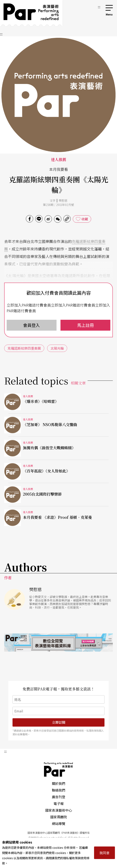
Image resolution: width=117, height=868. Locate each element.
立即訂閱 (59, 722)
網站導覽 (59, 824)
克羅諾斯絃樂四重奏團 (24, 348)
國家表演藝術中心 (59, 810)
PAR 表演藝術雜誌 (59, 769)
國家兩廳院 (59, 817)
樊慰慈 (63, 201)
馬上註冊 (86, 325)
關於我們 (59, 783)
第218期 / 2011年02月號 (58, 205)
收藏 (85, 219)
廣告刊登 (59, 797)
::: (99, 7)
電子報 (59, 803)
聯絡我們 (59, 790)
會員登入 (31, 325)
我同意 (104, 853)
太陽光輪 (57, 348)
